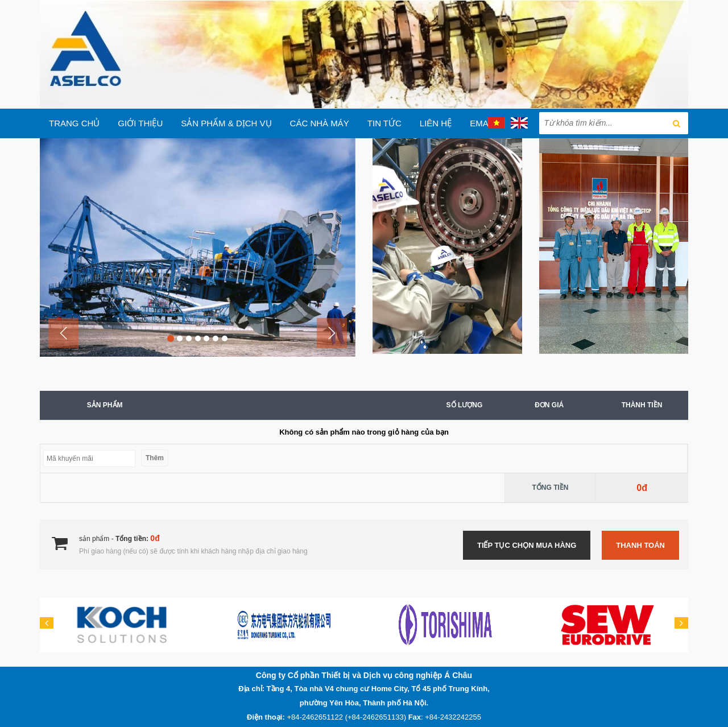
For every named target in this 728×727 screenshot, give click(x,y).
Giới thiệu (140, 123)
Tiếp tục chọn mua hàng (527, 545)
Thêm (155, 458)
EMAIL (483, 123)
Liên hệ (436, 123)
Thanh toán (640, 545)
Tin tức (384, 123)
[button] (63, 333)
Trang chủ (74, 123)
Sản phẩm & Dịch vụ (226, 123)
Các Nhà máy (320, 123)
